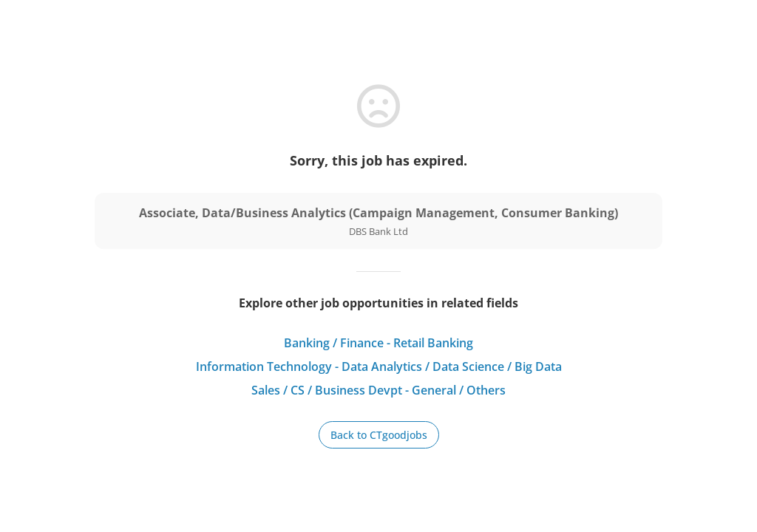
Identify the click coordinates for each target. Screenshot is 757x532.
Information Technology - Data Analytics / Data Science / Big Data (379, 366)
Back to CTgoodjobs (379, 435)
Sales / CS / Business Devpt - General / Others (378, 390)
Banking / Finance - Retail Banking (378, 343)
